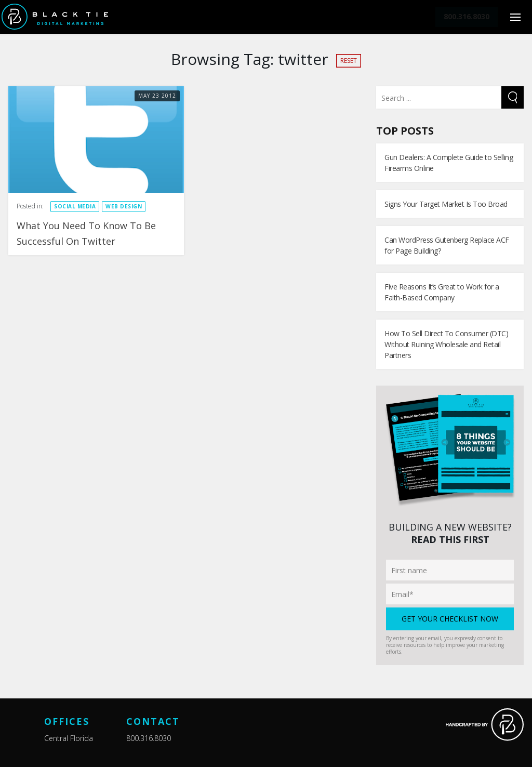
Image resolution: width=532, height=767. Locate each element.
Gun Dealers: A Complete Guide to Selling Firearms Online (449, 163)
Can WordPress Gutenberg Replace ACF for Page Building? (447, 245)
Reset (349, 61)
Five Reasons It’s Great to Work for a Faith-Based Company (442, 292)
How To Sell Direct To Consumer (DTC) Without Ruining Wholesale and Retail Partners (446, 344)
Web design (124, 206)
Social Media (75, 206)
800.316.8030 (149, 738)
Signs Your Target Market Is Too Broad (446, 204)
